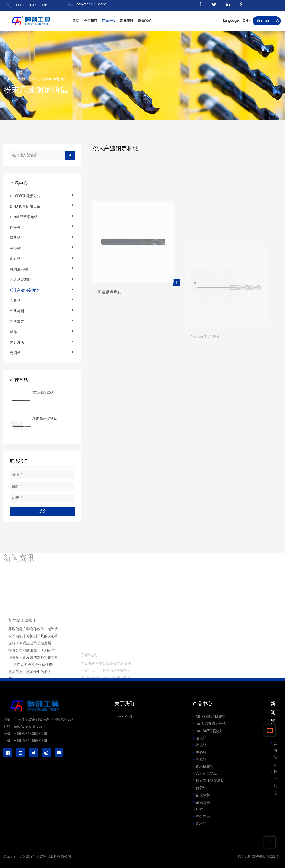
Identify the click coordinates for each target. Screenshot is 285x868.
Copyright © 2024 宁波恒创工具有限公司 (37, 856)
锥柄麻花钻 (19, 269)
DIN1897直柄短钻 (24, 217)
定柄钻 (15, 353)
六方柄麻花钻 (21, 280)
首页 (7, 79)
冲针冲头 (17, 343)
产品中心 (24, 79)
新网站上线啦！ (22, 673)
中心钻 (15, 248)
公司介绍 (125, 717)
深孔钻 (15, 259)
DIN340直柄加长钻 (25, 206)
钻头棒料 (17, 311)
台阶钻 (15, 301)
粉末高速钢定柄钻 (52, 79)
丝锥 (14, 332)
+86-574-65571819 (32, 5)
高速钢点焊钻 (43, 393)
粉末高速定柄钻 (45, 419)
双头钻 (15, 238)
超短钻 (15, 227)
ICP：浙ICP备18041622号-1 (260, 856)
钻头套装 (17, 322)
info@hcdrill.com (91, 4)
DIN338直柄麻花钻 (25, 196)
